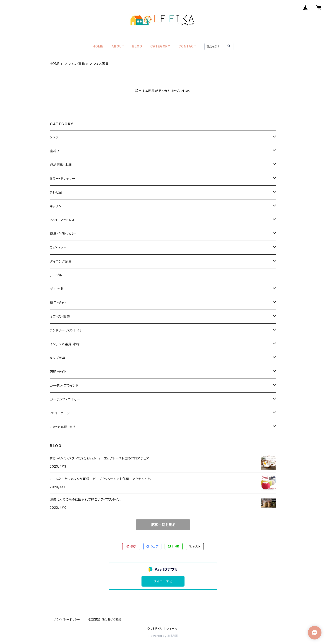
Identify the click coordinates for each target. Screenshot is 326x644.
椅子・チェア (59, 303)
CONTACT (187, 46)
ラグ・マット (58, 247)
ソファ (54, 137)
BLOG (137, 46)
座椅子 (55, 151)
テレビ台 (56, 192)
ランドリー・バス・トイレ (66, 330)
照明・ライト (58, 372)
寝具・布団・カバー (63, 234)
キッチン (56, 206)
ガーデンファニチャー (65, 399)
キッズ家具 (58, 358)
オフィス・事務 (75, 64)
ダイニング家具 (61, 261)
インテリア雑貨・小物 (65, 344)
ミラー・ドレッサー (63, 179)
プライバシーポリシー (67, 619)
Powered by (163, 636)
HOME (98, 46)
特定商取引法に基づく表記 (104, 619)
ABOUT (118, 46)
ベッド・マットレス (62, 220)
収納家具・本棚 (61, 165)
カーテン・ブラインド (64, 385)
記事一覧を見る (163, 525)
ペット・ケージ (60, 413)
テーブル (56, 275)
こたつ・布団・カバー (64, 427)
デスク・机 (57, 289)
